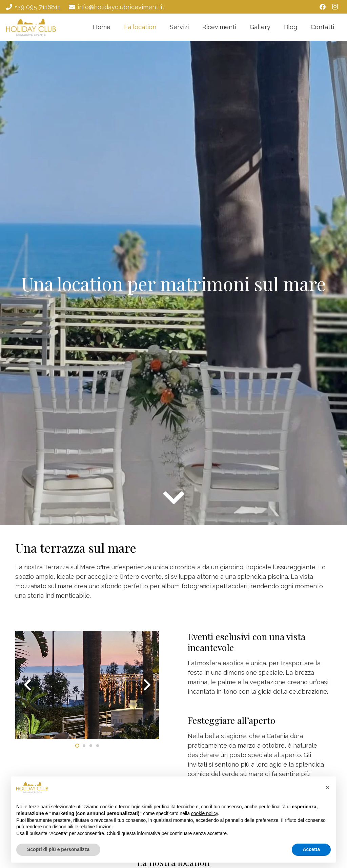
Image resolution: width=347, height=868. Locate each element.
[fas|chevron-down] (174, 498)
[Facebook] (323, 7)
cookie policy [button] (205, 813)
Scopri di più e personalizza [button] (58, 849)
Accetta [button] (311, 849)
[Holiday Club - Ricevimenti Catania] (31, 27)
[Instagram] (335, 7)
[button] (327, 787)
